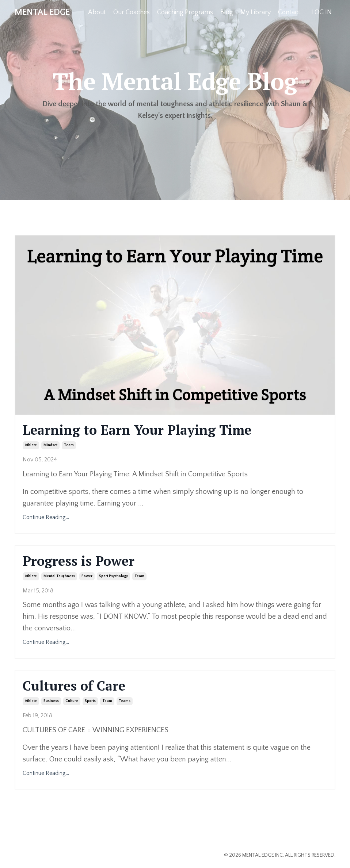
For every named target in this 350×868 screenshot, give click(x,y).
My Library (256, 12)
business (51, 701)
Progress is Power (79, 561)
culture (72, 701)
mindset (50, 445)
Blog (227, 12)
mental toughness (59, 576)
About (97, 12)
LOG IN (322, 12)
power (87, 576)
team (69, 445)
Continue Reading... (46, 517)
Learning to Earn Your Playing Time (137, 430)
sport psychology (113, 576)
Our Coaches (132, 12)
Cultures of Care (74, 686)
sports (90, 701)
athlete (31, 445)
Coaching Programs (185, 12)
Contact (289, 12)
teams (125, 701)
